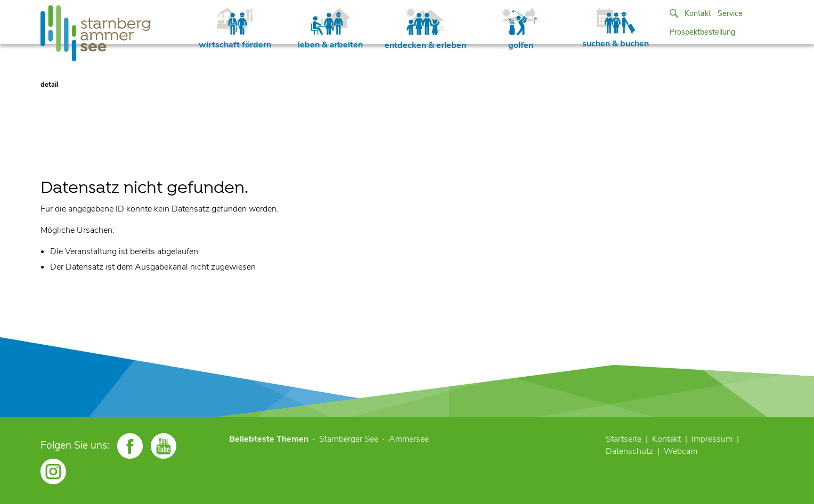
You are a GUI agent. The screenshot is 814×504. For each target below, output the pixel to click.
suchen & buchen (616, 29)
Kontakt (698, 13)
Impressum (712, 439)
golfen (520, 30)
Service (730, 13)
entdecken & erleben (425, 30)
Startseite (624, 439)
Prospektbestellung (702, 32)
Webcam (681, 451)
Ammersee (409, 439)
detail (49, 85)
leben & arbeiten (330, 29)
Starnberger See (349, 439)
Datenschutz (629, 451)
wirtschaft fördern (235, 29)
